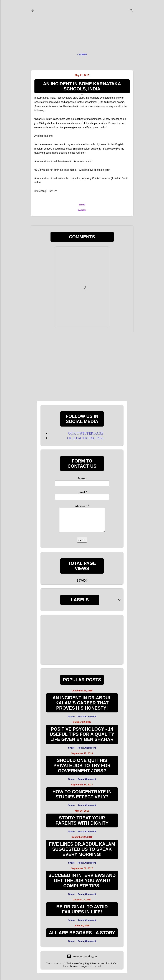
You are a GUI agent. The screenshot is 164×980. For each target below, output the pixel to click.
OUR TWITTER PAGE (86, 433)
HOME (83, 54)
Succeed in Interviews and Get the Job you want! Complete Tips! (82, 880)
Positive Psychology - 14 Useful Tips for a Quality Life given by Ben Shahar (82, 734)
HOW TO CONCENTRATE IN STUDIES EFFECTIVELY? (82, 794)
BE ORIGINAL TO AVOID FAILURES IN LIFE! (82, 909)
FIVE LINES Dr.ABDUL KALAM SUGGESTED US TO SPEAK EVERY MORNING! (82, 849)
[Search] (131, 10)
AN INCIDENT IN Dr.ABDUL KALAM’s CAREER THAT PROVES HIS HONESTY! (82, 703)
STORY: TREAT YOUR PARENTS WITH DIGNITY (82, 820)
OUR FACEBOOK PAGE (86, 438)
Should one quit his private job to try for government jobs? (82, 765)
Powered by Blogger (82, 956)
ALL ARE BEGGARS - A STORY (82, 933)
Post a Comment (87, 716)
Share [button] (82, 205)
